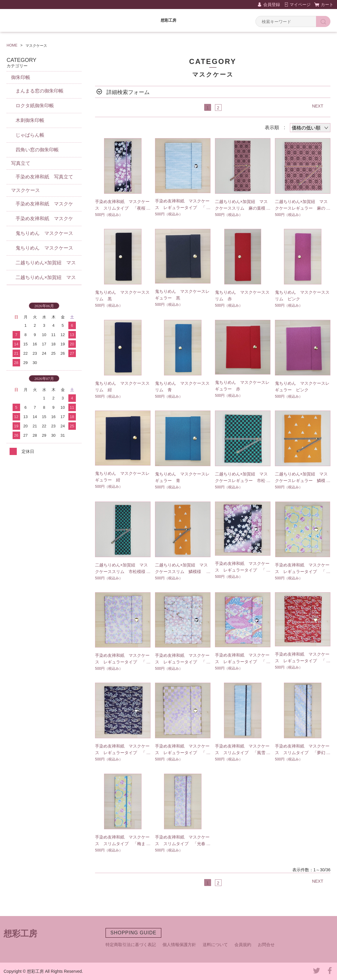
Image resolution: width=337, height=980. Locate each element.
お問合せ (266, 945)
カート (327, 5)
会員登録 (272, 5)
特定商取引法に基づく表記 (131, 945)
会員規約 (243, 945)
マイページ (300, 5)
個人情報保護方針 (179, 945)
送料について (215, 945)
